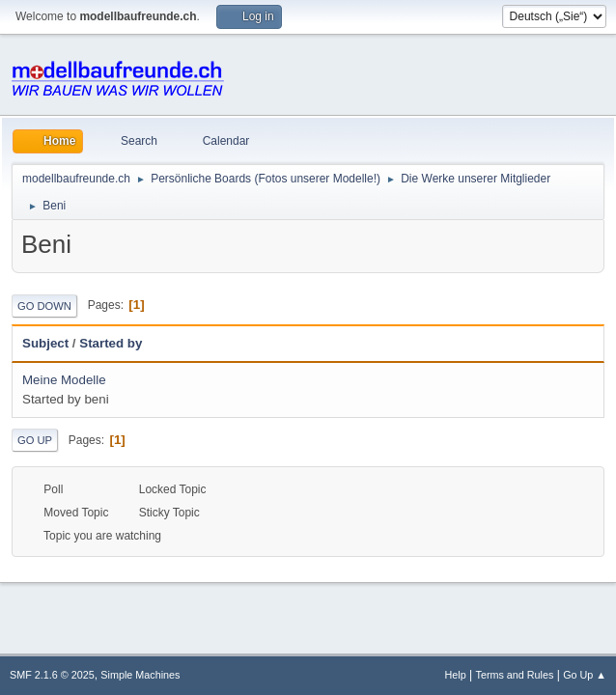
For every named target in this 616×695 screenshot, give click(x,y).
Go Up (35, 440)
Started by (111, 343)
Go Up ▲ (585, 675)
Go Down (44, 306)
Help (456, 675)
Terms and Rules (515, 675)
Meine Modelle (64, 380)
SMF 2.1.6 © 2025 (52, 675)
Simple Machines (140, 675)
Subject (45, 343)
